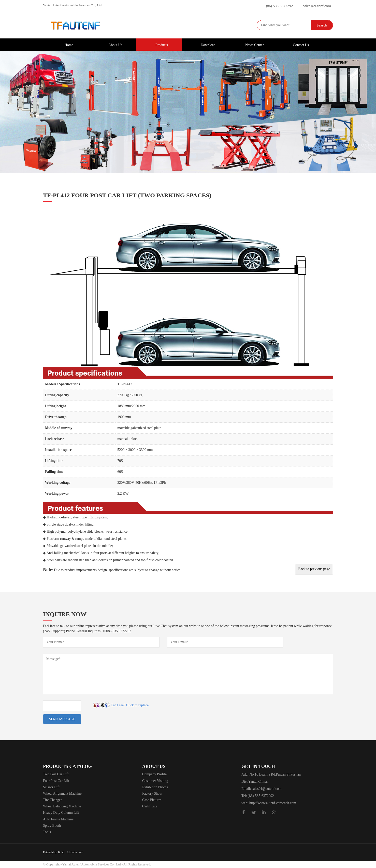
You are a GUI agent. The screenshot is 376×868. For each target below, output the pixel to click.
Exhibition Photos (155, 787)
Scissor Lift (51, 787)
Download (205, 44)
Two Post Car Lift (56, 774)
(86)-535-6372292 (279, 6)
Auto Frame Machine (58, 819)
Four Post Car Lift (56, 781)
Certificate (150, 806)
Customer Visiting (155, 781)
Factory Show (152, 794)
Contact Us (298, 44)
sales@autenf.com (317, 6)
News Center (252, 44)
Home (66, 44)
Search (322, 25)
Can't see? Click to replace (130, 705)
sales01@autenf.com (267, 789)
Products (159, 44)
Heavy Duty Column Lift (61, 813)
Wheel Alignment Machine (62, 794)
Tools (47, 832)
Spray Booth (52, 826)
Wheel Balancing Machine (62, 806)
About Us (113, 44)
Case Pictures (152, 800)
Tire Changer (52, 800)
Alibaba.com (75, 852)
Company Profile (154, 774)
